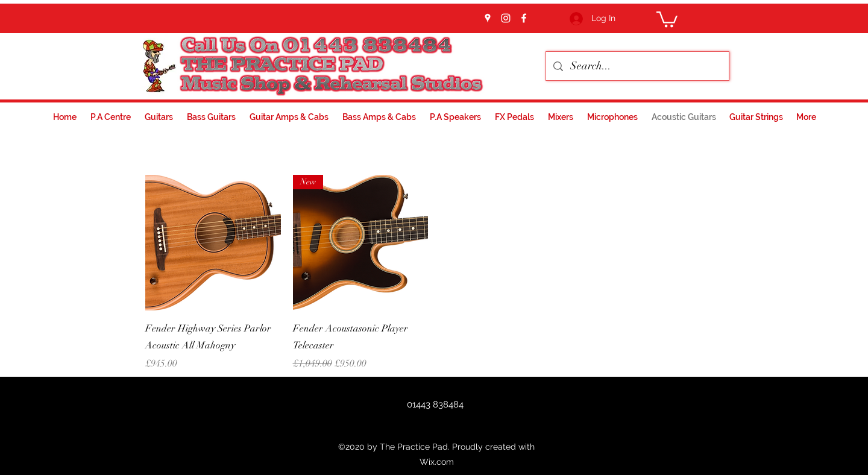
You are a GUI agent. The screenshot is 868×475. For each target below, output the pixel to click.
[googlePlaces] (488, 18)
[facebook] (524, 18)
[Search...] (637, 66)
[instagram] (506, 18)
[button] (667, 18)
